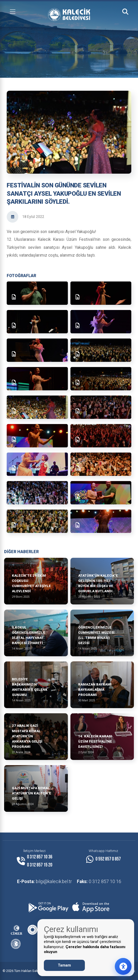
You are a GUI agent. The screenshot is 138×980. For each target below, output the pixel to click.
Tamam (64, 965)
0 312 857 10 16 (99, 882)
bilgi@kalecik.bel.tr (44, 882)
